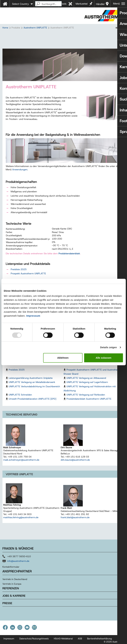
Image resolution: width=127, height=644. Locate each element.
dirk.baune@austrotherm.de (75, 463)
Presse (7, 606)
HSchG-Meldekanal (63, 642)
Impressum (33, 316)
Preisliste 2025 (19, 272)
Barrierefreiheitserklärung (99, 642)
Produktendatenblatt (69, 257)
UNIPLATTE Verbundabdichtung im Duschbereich (34, 389)
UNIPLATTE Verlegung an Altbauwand (86, 381)
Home (5, 28)
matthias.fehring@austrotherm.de (21, 520)
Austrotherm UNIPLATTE (35, 28)
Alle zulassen (103, 358)
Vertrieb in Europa (12, 587)
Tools (63, 4)
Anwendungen (20, 173)
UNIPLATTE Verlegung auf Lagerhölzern (87, 385)
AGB (80, 642)
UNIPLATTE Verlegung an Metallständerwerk (32, 385)
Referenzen (11, 591)
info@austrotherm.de (18, 564)
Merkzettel (82, 4)
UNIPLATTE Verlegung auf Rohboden (86, 398)
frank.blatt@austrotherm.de (75, 520)
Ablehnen (63, 358)
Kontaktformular (11, 570)
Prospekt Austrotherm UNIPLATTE (28, 277)
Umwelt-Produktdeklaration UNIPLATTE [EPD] (33, 402)
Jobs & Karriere (14, 599)
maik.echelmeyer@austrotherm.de (21, 463)
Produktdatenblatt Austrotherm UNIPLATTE (89, 402)
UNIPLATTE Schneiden (20, 398)
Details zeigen (108, 347)
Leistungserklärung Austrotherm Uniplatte (31, 381)
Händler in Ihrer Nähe (100, 5)
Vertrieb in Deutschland (15, 582)
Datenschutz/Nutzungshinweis (34, 642)
